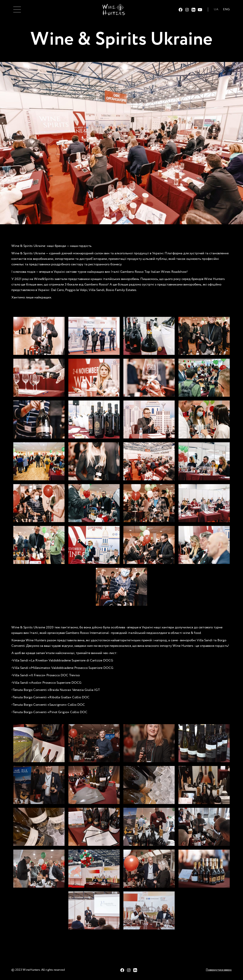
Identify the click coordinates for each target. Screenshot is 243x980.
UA (216, 9)
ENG (226, 9)
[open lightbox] (39, 336)
